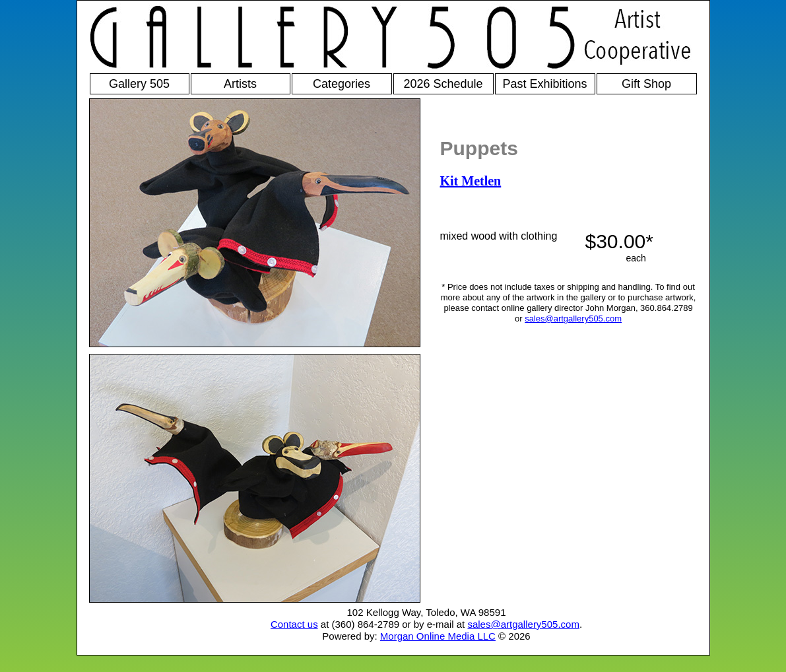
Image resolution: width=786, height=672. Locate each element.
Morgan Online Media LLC (438, 636)
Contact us (294, 624)
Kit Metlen (471, 181)
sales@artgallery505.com (573, 319)
